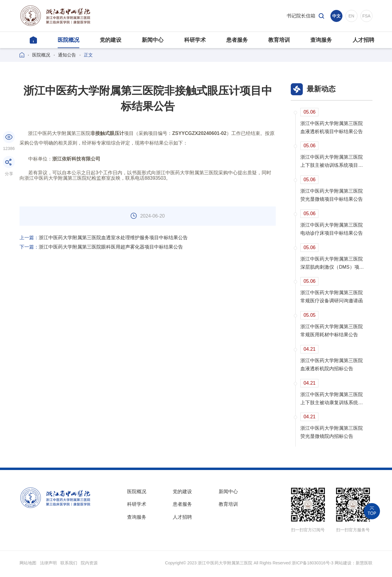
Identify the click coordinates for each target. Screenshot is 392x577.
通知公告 (67, 55)
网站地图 (28, 565)
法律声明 (48, 565)
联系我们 (69, 565)
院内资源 (89, 565)
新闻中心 (228, 493)
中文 (336, 16)
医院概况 (41, 55)
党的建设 (182, 493)
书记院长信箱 (301, 16)
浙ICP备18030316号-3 (312, 565)
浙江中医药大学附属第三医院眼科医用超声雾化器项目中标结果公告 (101, 247)
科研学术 (137, 507)
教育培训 (228, 507)
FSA (366, 16)
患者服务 (182, 507)
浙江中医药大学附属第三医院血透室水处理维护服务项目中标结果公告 (104, 238)
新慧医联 (364, 565)
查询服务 (137, 520)
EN (351, 16)
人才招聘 (182, 520)
